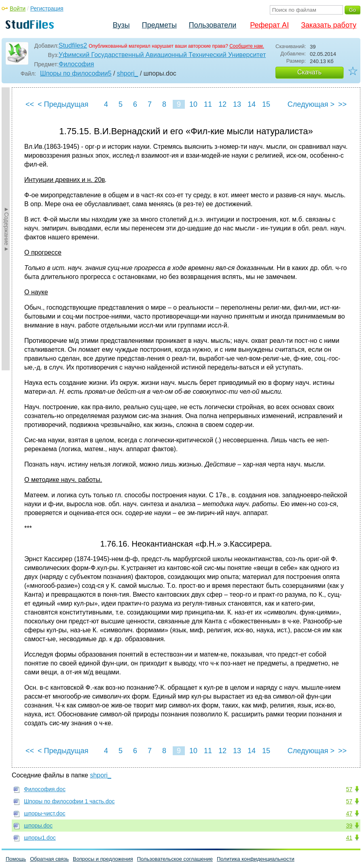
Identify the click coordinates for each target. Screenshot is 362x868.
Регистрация (47, 8)
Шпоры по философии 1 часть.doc (69, 801)
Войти (18, 8)
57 (349, 789)
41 (349, 838)
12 (222, 104)
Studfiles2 (73, 45)
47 (349, 813)
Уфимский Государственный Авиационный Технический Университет (162, 55)
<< (30, 104)
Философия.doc (45, 789)
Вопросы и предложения (103, 859)
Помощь (16, 859)
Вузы (121, 25)
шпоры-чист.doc (45, 813)
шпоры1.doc (40, 838)
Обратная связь (49, 859)
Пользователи (213, 25)
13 (237, 104)
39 (349, 826)
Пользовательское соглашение (175, 859)
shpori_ (127, 73)
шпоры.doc (38, 826)
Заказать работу (329, 25)
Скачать (309, 72)
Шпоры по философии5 (76, 73)
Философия (76, 64)
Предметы (159, 25)
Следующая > (311, 104)
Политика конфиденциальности (256, 859)
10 (193, 104)
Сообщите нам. (247, 46)
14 (252, 104)
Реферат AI (269, 25)
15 (266, 104)
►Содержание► (6, 229)
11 (208, 104)
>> (342, 104)
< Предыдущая (63, 104)
